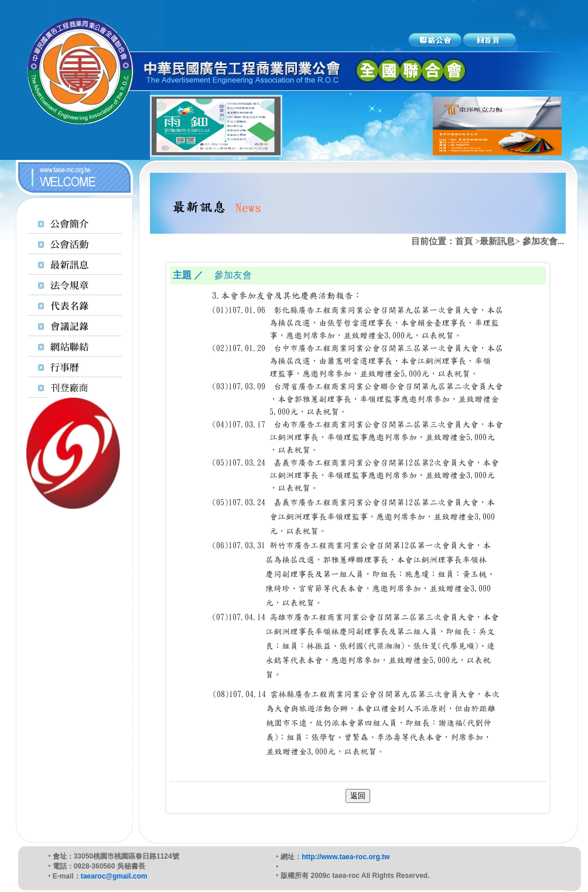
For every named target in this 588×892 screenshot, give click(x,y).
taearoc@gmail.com (114, 876)
